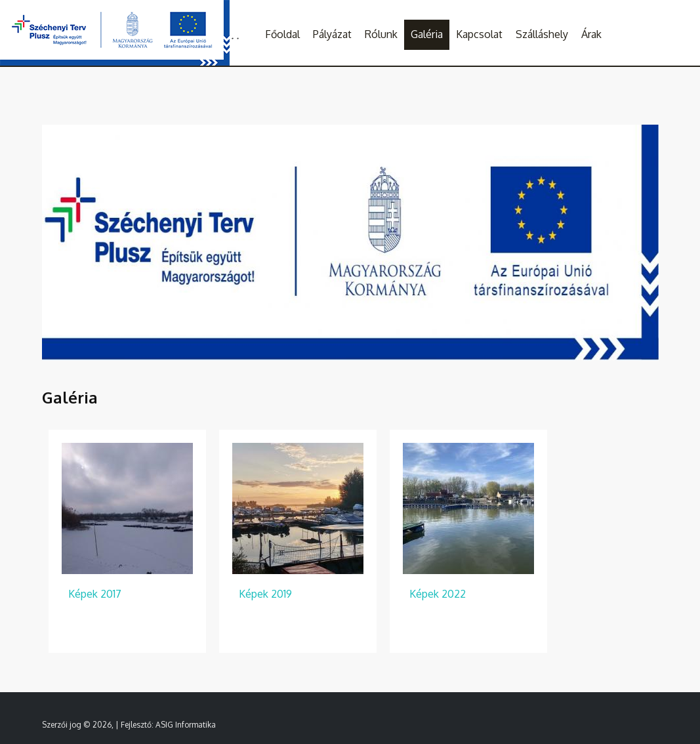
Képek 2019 (265, 594)
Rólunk (381, 34)
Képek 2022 (438, 594)
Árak (591, 34)
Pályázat (332, 34)
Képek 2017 (95, 594)
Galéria (427, 34)
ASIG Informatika (186, 725)
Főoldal (282, 34)
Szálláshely (542, 34)
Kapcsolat (479, 34)
